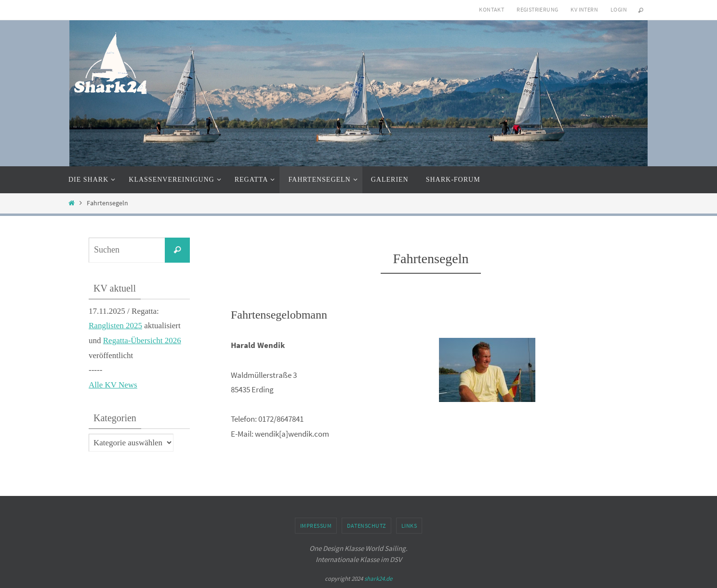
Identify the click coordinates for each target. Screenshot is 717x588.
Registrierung (537, 9)
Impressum (316, 526)
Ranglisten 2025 (115, 326)
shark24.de (378, 579)
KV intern (584, 9)
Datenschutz (366, 526)
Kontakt (491, 9)
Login (619, 9)
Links (409, 526)
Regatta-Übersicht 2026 (142, 341)
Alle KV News (113, 385)
